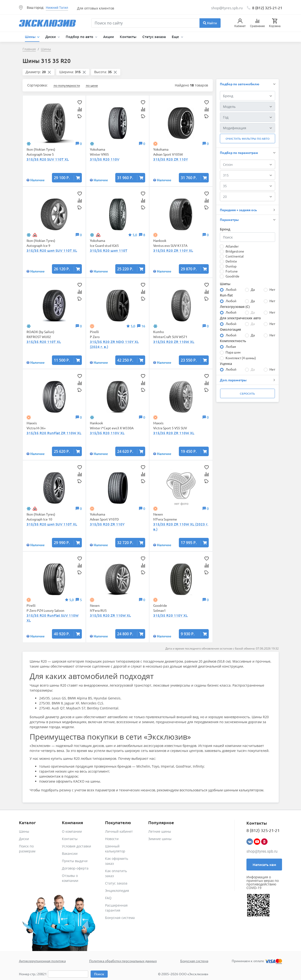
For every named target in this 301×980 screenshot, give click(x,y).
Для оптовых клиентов (96, 8)
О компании (72, 831)
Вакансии (70, 853)
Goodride (232, 276)
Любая (231, 346)
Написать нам (264, 865)
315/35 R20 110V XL (107, 433)
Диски (24, 839)
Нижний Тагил (57, 8)
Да (253, 289)
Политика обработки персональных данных (123, 961)
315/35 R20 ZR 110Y (171, 159)
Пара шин (233, 352)
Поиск (99, 974)
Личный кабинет (119, 831)
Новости (112, 839)
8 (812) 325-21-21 (267, 8)
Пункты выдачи (75, 861)
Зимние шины (160, 839)
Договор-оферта (75, 868)
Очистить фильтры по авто (248, 139)
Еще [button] (176, 37)
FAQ (108, 898)
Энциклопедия (117, 891)
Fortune (232, 271)
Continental (235, 256)
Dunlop (231, 266)
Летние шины (160, 831)
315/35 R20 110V (105, 159)
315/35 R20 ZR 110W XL (174, 342)
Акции (109, 37)
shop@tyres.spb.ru (262, 851)
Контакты (128, 37)
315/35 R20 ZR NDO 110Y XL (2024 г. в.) (114, 344)
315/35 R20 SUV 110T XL (48, 159)
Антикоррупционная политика (42, 961)
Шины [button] (31, 37)
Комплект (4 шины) (241, 358)
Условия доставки (76, 846)
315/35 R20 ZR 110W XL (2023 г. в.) (181, 527)
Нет (272, 289)
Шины (24, 831)
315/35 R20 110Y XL (170, 615)
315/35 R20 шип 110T (109, 250)
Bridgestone (235, 251)
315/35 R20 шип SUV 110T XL (52, 250)
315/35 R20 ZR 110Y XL (173, 250)
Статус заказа (154, 37)
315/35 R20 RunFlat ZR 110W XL (54, 433)
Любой (231, 289)
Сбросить (247, 394)
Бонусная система (120, 918)
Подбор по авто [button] (80, 37)
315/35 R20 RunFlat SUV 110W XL (53, 618)
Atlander (232, 246)
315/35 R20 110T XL (44, 342)
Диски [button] (51, 37)
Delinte (231, 261)
